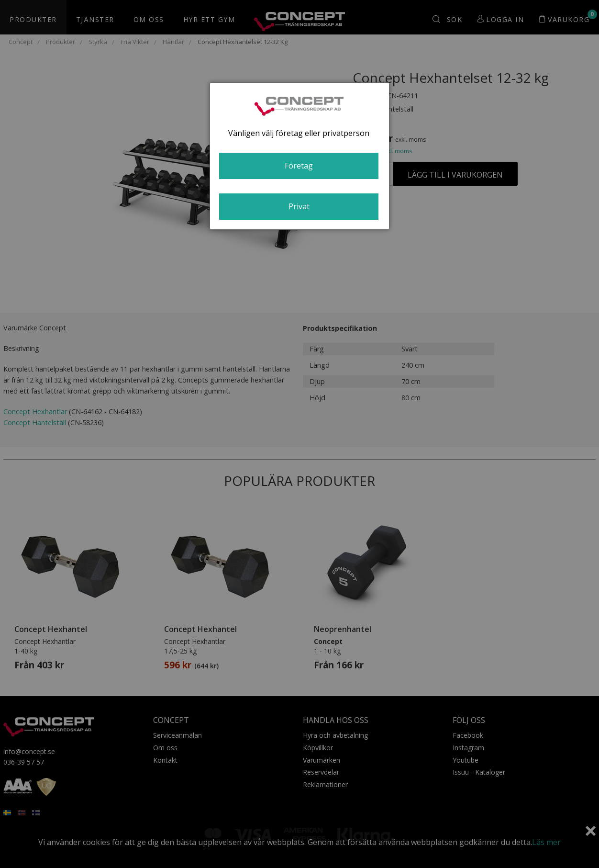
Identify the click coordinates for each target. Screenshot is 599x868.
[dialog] (299, 156)
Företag (299, 166)
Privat (299, 206)
